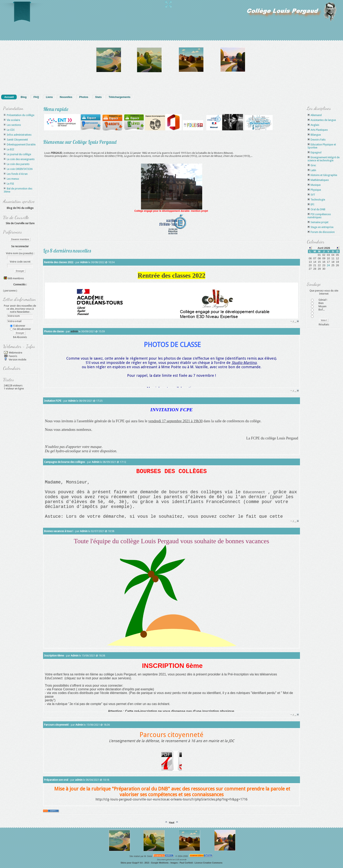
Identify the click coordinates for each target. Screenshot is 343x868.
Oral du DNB (316, 209)
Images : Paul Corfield (181, 863)
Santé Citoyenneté (16, 140)
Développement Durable (20, 145)
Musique (314, 185)
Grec (312, 165)
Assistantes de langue (322, 120)
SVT (311, 195)
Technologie (316, 200)
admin (74, 331)
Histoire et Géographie (322, 175)
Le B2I (9, 149)
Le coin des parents (17, 164)
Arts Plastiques (318, 130)
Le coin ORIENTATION (18, 169)
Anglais (313, 125)
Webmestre (15, 353)
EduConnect (54, 678)
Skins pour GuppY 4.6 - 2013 (135, 863)
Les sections (12, 125)
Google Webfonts (160, 863)
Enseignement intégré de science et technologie (324, 159)
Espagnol (314, 152)
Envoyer (20, 271)
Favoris (13, 356)
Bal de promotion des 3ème (18, 190)
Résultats (324, 324)
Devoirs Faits (316, 140)
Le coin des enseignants (19, 159)
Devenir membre (20, 239)
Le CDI (9, 130)
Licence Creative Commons (209, 863)
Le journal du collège (17, 154)
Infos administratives (18, 135)
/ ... (295, 322)
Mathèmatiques (318, 180)
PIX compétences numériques (319, 216)
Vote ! (324, 320)
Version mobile (17, 360)
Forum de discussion (321, 232)
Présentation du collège (19, 115)
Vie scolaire (12, 120)
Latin (312, 170)
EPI (311, 205)
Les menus (11, 179)
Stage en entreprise (320, 227)
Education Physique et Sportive (322, 146)
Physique (314, 190)
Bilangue (314, 135)
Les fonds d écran (16, 174)
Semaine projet (318, 222)
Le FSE (9, 184)
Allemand (315, 115)
